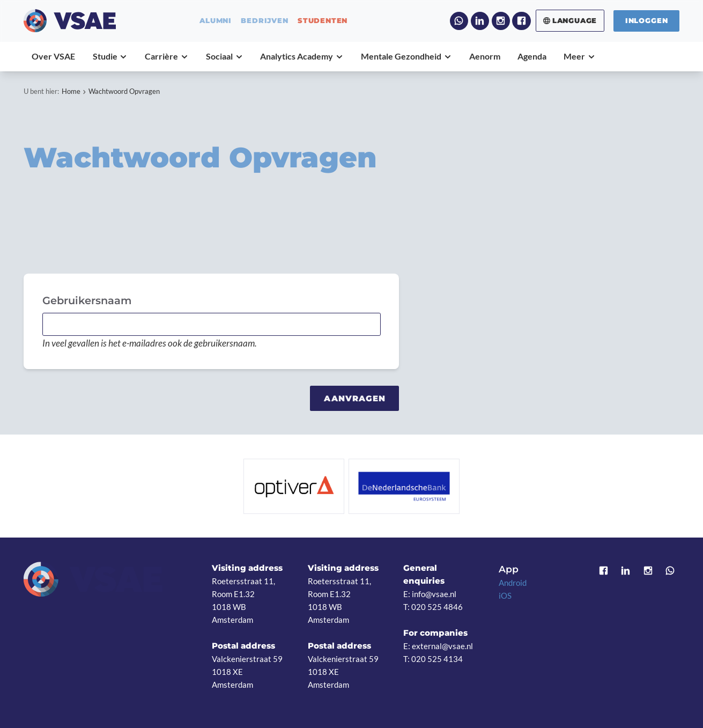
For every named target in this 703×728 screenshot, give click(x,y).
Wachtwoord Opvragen (124, 91)
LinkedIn (480, 21)
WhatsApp (459, 21)
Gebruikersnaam (87, 300)
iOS (505, 595)
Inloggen (646, 20)
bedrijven (264, 21)
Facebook (521, 21)
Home (71, 91)
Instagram (501, 21)
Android (513, 583)
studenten (323, 21)
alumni (216, 21)
